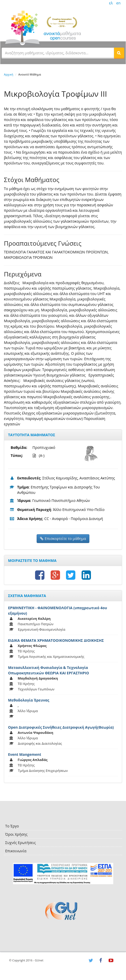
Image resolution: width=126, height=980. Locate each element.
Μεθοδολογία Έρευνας (29, 700)
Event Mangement (25, 754)
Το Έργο (12, 826)
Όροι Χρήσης (16, 834)
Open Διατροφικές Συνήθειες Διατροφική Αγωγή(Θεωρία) (61, 727)
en (118, 3)
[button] (119, 53)
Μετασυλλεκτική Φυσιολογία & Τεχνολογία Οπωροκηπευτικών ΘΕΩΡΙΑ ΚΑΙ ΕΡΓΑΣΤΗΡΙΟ (49, 670)
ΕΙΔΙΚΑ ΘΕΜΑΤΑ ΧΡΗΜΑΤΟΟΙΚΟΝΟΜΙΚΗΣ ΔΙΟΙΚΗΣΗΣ (56, 640)
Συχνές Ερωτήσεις (21, 843)
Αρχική (9, 74)
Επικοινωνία (16, 851)
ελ (111, 3)
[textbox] (58, 53)
